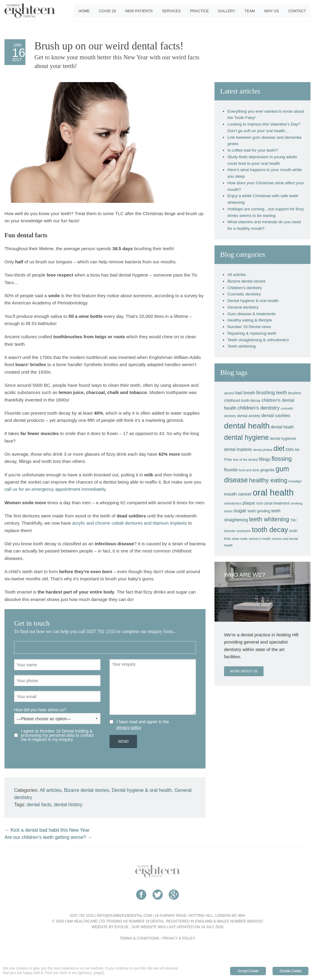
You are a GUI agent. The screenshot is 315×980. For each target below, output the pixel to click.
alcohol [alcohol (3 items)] (229, 393)
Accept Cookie (248, 971)
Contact (297, 11)
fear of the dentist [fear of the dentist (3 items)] (245, 460)
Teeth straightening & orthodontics (258, 340)
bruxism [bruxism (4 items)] (295, 393)
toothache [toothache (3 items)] (244, 531)
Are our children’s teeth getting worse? (48, 837)
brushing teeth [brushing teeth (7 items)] (272, 392)
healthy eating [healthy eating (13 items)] (268, 480)
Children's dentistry (245, 288)
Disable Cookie (290, 971)
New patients (139, 11)
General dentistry (243, 307)
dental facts (39, 805)
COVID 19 (108, 11)
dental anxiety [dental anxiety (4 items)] (249, 416)
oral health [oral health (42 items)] (273, 492)
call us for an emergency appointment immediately (55, 489)
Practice (199, 11)
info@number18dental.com (124, 916)
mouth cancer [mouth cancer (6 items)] (238, 494)
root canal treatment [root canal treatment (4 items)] (273, 503)
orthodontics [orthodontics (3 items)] (233, 503)
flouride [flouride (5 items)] (231, 470)
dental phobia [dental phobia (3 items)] (263, 450)
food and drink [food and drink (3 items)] (249, 470)
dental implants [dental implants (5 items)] (238, 449)
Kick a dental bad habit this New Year (47, 830)
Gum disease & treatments (251, 314)
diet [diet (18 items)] (279, 449)
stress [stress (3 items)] (228, 511)
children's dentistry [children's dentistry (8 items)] (258, 408)
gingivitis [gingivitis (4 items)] (267, 470)
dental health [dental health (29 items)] (247, 426)
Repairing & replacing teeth (252, 333)
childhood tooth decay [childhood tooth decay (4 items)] (242, 401)
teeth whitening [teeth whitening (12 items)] (269, 519)
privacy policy (129, 727)
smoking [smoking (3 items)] (296, 503)
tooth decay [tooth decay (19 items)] (270, 530)
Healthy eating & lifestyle (250, 320)
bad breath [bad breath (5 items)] (245, 393)
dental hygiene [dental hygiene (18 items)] (246, 437)
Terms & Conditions (139, 938)
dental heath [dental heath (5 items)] (282, 427)
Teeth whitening (241, 346)
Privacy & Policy (179, 938)
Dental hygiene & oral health (142, 790)
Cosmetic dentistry (244, 294)
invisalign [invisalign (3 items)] (295, 481)
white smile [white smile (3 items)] (240, 539)
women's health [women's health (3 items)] (260, 539)
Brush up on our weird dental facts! (109, 46)
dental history (68, 805)
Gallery (227, 11)
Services (171, 11)
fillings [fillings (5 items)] (265, 459)
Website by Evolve (110, 927)
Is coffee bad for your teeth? (253, 150)
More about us (244, 671)
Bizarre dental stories (86, 790)
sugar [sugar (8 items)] (240, 511)
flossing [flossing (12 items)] (282, 459)
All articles (50, 790)
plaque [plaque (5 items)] (249, 503)
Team (250, 11)
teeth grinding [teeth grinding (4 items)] (259, 511)
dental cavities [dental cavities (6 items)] (276, 415)
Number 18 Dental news (249, 327)
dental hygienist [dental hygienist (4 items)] (283, 439)
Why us (272, 11)
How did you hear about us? (57, 714)
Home (84, 11)
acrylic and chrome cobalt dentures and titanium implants (129, 523)
